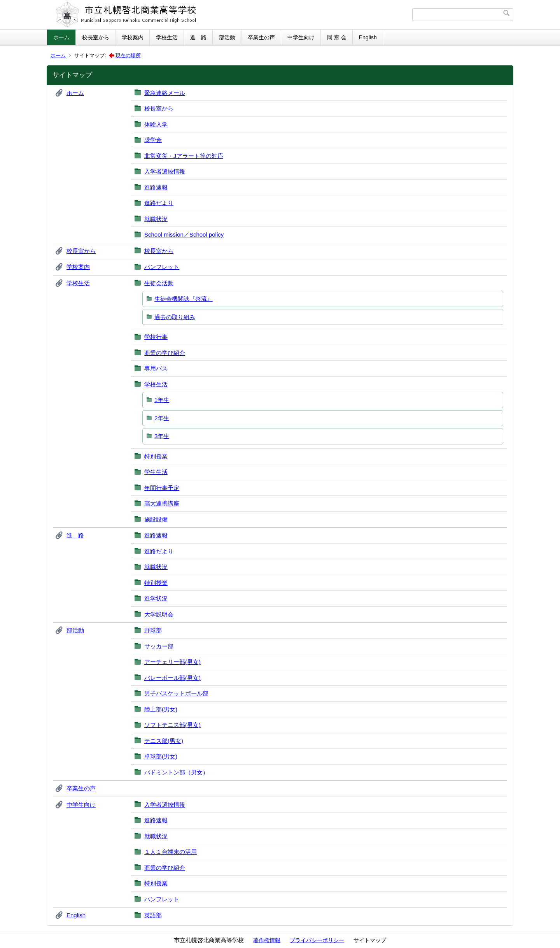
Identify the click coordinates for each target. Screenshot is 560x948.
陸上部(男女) (161, 709)
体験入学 (156, 124)
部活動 (227, 37)
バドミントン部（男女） (176, 772)
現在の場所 (128, 55)
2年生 (162, 418)
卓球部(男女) (161, 756)
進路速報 (156, 187)
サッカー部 (159, 646)
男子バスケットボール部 (176, 693)
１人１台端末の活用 (171, 852)
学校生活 (167, 37)
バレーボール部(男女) (172, 678)
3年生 (162, 436)
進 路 (198, 37)
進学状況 (156, 598)
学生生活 (156, 472)
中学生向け (301, 37)
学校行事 (156, 337)
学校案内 (133, 37)
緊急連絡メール (165, 93)
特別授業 (156, 456)
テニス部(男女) (164, 741)
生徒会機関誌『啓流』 (184, 299)
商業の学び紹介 (165, 353)
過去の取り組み (175, 317)
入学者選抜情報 (165, 171)
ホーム (61, 37)
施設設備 (156, 519)
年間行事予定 (162, 488)
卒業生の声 (261, 37)
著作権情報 (267, 940)
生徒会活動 (159, 283)
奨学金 (153, 140)
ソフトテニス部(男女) (172, 725)
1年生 (162, 400)
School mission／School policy (184, 234)
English (368, 37)
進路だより (159, 203)
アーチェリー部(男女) (172, 662)
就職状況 (156, 219)
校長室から (96, 37)
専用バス (156, 368)
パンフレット (162, 267)
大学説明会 (159, 614)
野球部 (153, 630)
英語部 (153, 915)
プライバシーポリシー (317, 940)
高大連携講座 (162, 503)
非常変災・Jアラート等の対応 (184, 156)
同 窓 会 (337, 37)
